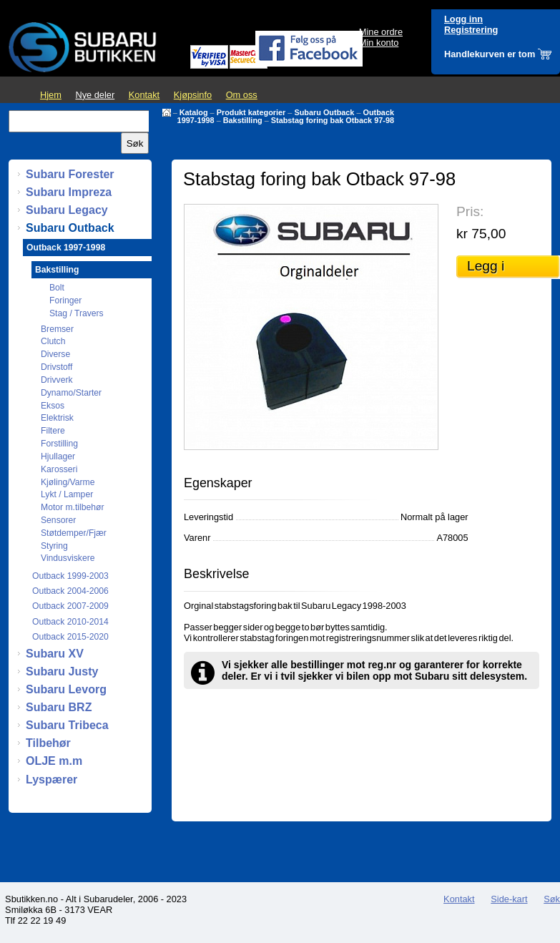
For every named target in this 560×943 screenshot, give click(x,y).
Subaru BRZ (59, 707)
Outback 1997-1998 (66, 248)
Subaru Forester (70, 174)
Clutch (53, 341)
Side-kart (509, 899)
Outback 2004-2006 (70, 591)
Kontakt (144, 95)
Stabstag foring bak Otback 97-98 (333, 120)
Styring (54, 546)
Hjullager (58, 456)
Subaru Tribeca (67, 725)
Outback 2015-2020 (70, 637)
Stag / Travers (77, 313)
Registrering (471, 30)
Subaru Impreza (69, 192)
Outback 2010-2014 (70, 622)
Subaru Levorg (66, 689)
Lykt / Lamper (67, 494)
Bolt (57, 288)
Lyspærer (51, 780)
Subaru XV (55, 654)
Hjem (51, 95)
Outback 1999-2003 (70, 576)
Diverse (55, 354)
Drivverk (57, 380)
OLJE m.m (54, 761)
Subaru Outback (324, 112)
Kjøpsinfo (193, 95)
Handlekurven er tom (490, 54)
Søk (552, 899)
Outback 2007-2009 (70, 606)
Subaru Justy (62, 671)
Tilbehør (48, 743)
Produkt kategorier (251, 112)
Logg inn (463, 19)
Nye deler (95, 95)
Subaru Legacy (67, 210)
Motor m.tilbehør (73, 507)
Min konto (379, 43)
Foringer (65, 301)
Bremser (57, 329)
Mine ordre (381, 32)
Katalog (194, 112)
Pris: (470, 211)
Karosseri (59, 469)
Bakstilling (243, 120)
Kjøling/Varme (68, 482)
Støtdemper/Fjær (74, 533)
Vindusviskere (68, 558)
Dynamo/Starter (71, 393)
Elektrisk (57, 418)
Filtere (53, 431)
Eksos (53, 406)
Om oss (242, 95)
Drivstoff (57, 367)
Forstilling (59, 444)
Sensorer (58, 520)
